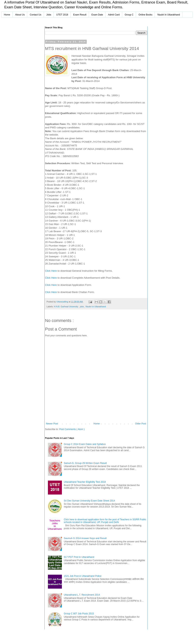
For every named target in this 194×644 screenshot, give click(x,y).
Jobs (49, 15)
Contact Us (35, 15)
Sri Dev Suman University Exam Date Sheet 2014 (89, 501)
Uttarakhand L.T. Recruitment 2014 (82, 595)
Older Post (141, 424)
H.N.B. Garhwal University (66, 307)
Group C (129, 15)
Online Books (145, 15)
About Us (20, 15)
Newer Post (52, 424)
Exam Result (80, 15)
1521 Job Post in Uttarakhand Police (83, 576)
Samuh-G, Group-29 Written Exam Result (85, 463)
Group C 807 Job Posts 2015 (79, 614)
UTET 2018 (62, 15)
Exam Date (97, 15)
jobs (82, 307)
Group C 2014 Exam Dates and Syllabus (85, 444)
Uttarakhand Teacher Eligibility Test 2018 (85, 482)
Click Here (51, 271)
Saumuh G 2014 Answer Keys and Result (85, 538)
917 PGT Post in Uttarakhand (79, 557)
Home (7, 15)
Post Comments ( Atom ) (72, 429)
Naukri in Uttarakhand (169, 15)
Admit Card (114, 15)
